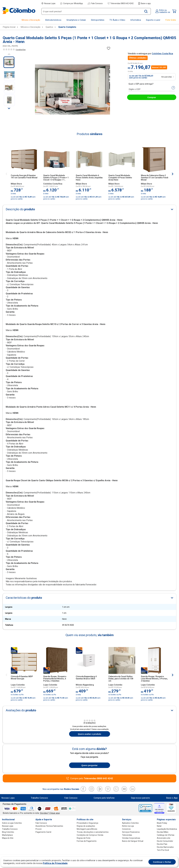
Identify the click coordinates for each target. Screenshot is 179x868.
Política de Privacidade (55, 863)
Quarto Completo (67, 27)
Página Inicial (9, 27)
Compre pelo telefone (104, 798)
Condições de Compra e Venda (90, 835)
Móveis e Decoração (31, 27)
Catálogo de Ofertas (166, 835)
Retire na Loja (128, 826)
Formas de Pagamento (87, 841)
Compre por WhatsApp (72, 3)
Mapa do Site (8, 838)
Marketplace (7, 835)
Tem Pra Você (163, 850)
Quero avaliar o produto (89, 734)
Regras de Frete (84, 838)
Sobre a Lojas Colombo (12, 823)
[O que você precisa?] (93, 11)
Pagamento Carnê (43, 832)
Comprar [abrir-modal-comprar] (152, 97)
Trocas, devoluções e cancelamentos (93, 832)
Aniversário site (164, 838)
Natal (159, 826)
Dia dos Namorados (165, 847)
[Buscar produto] (146, 11)
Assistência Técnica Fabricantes (49, 826)
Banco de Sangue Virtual (133, 841)
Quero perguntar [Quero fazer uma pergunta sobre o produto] (89, 765)
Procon (39, 829)
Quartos (49, 27)
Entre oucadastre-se (163, 11)
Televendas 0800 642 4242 (120, 3)
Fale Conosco (95, 3)
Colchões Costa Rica (162, 54)
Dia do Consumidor (165, 841)
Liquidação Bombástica (167, 829)
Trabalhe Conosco (39, 798)
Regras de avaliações (86, 826)
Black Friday (162, 823)
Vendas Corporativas (131, 838)
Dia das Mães (163, 832)
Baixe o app (145, 3)
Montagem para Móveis (87, 829)
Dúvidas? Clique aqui (50, 813)
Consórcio (126, 829)
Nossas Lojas (48, 3)
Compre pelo (92, 778)
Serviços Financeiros (131, 832)
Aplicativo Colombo (130, 823)
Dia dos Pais (162, 844)
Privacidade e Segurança (87, 823)
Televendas (127, 835)
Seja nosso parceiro (140, 798)
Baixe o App (172, 798)
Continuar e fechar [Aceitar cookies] (162, 862)
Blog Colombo (8, 832)
